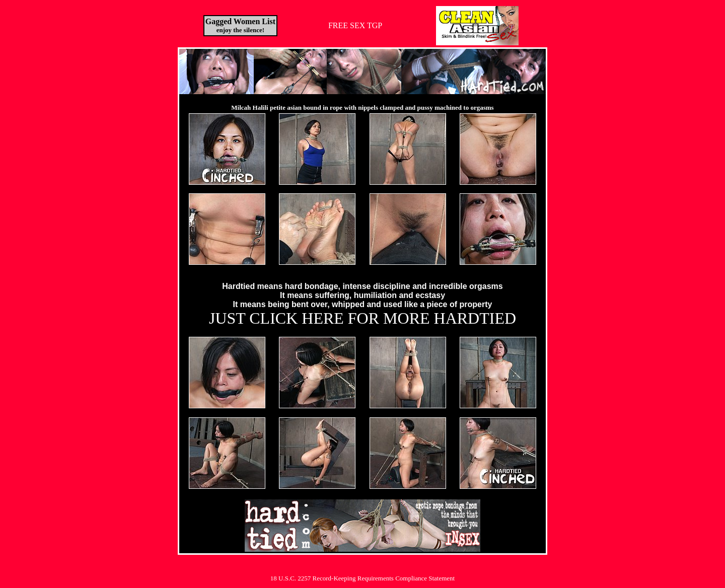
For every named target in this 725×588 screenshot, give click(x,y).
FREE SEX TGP (355, 25)
